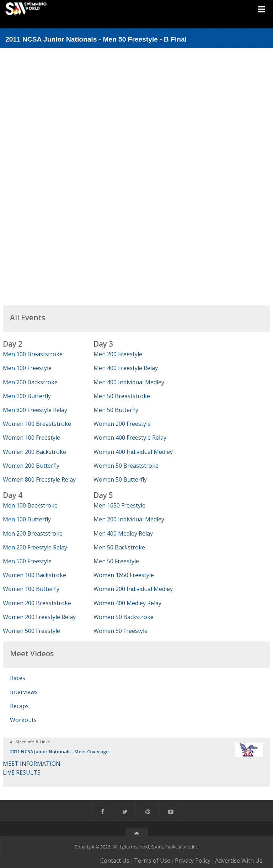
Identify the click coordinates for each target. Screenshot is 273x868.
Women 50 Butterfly (120, 479)
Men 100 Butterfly (27, 519)
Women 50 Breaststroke (126, 466)
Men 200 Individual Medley (129, 519)
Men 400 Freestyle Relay (126, 368)
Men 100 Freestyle (27, 368)
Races (18, 678)
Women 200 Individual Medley (133, 589)
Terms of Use (152, 861)
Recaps (19, 706)
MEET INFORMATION (32, 764)
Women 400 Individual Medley (133, 452)
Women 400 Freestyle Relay (130, 438)
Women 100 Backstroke (34, 575)
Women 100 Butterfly (31, 589)
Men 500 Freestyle (27, 561)
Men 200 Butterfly (27, 396)
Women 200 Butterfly (31, 466)
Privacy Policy (193, 861)
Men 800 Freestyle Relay (35, 410)
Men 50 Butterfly (116, 410)
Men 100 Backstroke (30, 505)
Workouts (23, 720)
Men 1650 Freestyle (119, 505)
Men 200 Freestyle (118, 354)
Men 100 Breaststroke (33, 354)
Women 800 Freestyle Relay (39, 479)
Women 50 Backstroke (124, 617)
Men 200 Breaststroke (33, 533)
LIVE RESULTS (22, 772)
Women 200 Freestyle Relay (39, 617)
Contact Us (115, 861)
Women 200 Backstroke (34, 452)
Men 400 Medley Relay (123, 533)
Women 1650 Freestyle (124, 575)
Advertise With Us (239, 861)
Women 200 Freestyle (122, 424)
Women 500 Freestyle (31, 631)
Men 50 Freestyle (116, 561)
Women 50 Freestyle (121, 631)
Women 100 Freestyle (31, 438)
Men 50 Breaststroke (122, 396)
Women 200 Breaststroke (37, 603)
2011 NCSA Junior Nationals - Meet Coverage (59, 752)
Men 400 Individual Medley (129, 382)
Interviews (24, 692)
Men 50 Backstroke (119, 547)
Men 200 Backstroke (30, 382)
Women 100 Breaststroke (37, 424)
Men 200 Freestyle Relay (35, 547)
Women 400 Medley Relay (127, 603)
